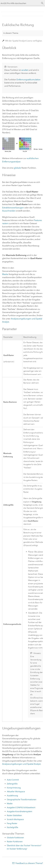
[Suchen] (42, 3)
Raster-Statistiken (14, 815)
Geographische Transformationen (22, 800)
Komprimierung (14, 788)
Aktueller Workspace (16, 792)
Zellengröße (12, 784)
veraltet (25, 70)
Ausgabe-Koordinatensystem (19, 811)
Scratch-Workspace (15, 819)
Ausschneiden (9, 211)
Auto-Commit (13, 780)
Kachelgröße (12, 827)
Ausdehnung (12, 796)
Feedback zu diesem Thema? (29, 863)
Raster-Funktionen (15, 842)
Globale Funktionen (15, 838)
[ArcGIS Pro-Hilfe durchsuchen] (20, 3)
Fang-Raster (12, 823)
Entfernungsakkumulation (28, 80)
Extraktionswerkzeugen (13, 208)
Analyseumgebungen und (21, 764)
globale (17, 168)
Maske (5, 274)
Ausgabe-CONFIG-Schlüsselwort (21, 807)
